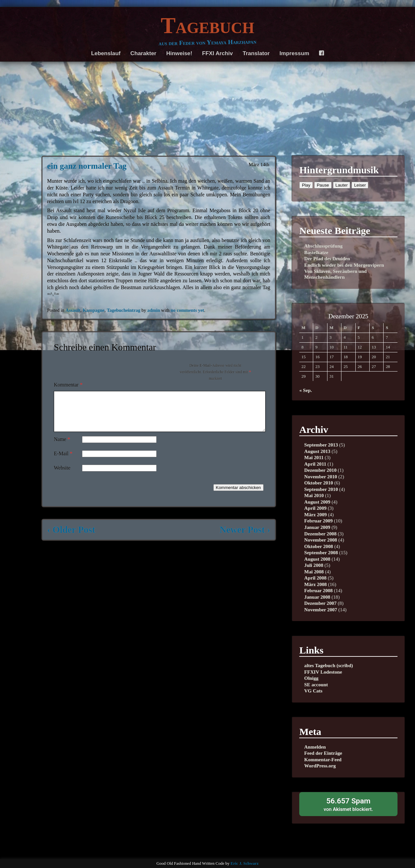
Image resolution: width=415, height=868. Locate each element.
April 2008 (315, 578)
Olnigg (311, 678)
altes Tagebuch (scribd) (328, 665)
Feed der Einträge (323, 753)
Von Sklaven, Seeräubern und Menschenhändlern (335, 274)
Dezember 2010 (320, 470)
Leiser (360, 185)
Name (62, 447)
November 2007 (320, 610)
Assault (73, 310)
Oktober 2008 (319, 546)
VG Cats (313, 691)
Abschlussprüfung (323, 246)
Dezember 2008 (320, 534)
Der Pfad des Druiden (327, 258)
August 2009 (317, 502)
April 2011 (315, 464)
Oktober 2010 (319, 483)
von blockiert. (348, 804)
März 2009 (315, 514)
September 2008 (321, 552)
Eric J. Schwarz (244, 863)
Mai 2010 (314, 495)
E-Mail (63, 461)
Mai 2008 (314, 572)
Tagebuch (208, 26)
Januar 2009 (317, 527)
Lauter (342, 185)
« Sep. (306, 390)
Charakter (143, 53)
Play (306, 185)
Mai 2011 (314, 457)
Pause (323, 185)
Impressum (294, 53)
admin (154, 310)
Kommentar (68, 385)
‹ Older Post (71, 537)
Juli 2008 (314, 565)
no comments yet (187, 310)
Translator (256, 53)
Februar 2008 (318, 590)
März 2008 (315, 584)
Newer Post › (245, 537)
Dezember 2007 (320, 603)
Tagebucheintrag (123, 310)
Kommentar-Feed (323, 759)
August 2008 (317, 559)
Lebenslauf (106, 53)
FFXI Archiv (217, 53)
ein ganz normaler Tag (87, 166)
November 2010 (320, 477)
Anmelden (315, 747)
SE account (316, 685)
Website (62, 476)
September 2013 (321, 445)
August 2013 (317, 451)
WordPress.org (320, 766)
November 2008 (320, 540)
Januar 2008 (317, 597)
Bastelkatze (316, 252)
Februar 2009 (318, 521)
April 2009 (315, 508)
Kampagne (94, 310)
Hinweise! (179, 53)
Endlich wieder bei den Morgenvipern (344, 265)
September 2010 (321, 489)
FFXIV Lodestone (323, 672)
